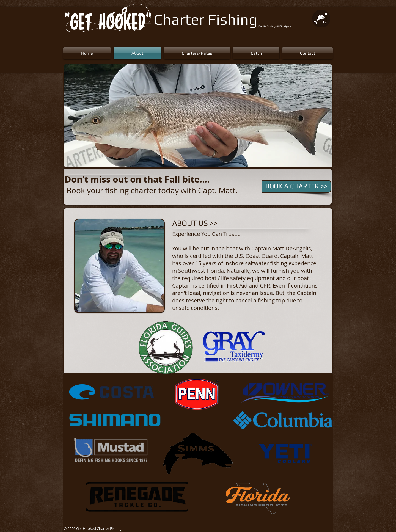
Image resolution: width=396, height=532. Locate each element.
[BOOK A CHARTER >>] (296, 186)
